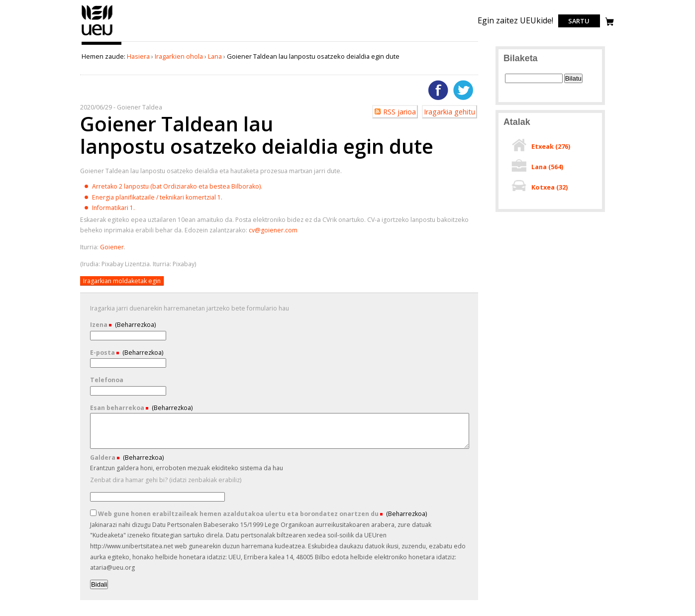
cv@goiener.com (273, 230)
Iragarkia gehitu (449, 112)
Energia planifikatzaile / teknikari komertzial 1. (157, 197)
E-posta (103, 353)
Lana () (547, 167)
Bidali (99, 584)
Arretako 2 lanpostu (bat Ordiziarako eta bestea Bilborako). (177, 186)
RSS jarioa (399, 112)
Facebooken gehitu (438, 90)
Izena (99, 325)
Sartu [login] (579, 21)
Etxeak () (551, 146)
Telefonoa (107, 380)
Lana (215, 56)
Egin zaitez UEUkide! (515, 20)
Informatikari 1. (113, 208)
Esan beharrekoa (118, 408)
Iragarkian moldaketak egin (122, 281)
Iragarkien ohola (179, 56)
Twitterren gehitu (463, 90)
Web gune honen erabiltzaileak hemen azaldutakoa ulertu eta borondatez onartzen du (235, 514)
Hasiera (138, 56)
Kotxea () (549, 187)
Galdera (103, 458)
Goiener (112, 247)
